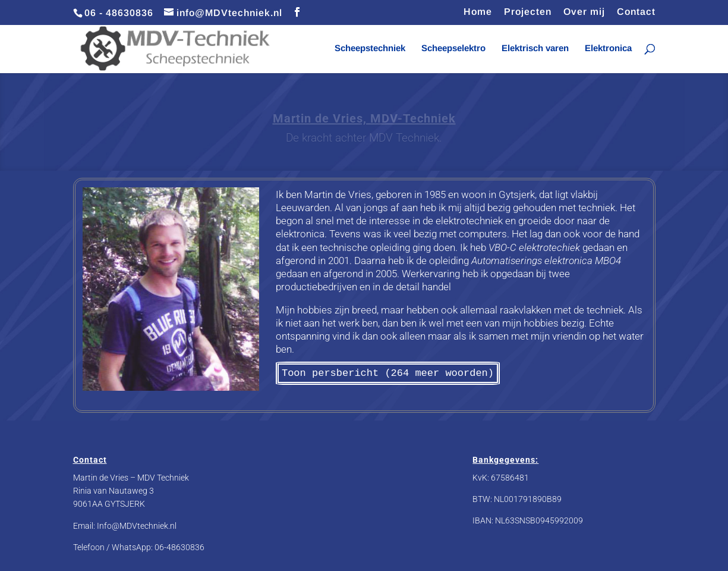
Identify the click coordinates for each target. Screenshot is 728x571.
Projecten (528, 12)
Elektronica (608, 48)
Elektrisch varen (535, 48)
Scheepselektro (453, 48)
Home (478, 12)
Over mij (584, 12)
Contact (636, 12)
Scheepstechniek (370, 48)
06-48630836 (179, 547)
